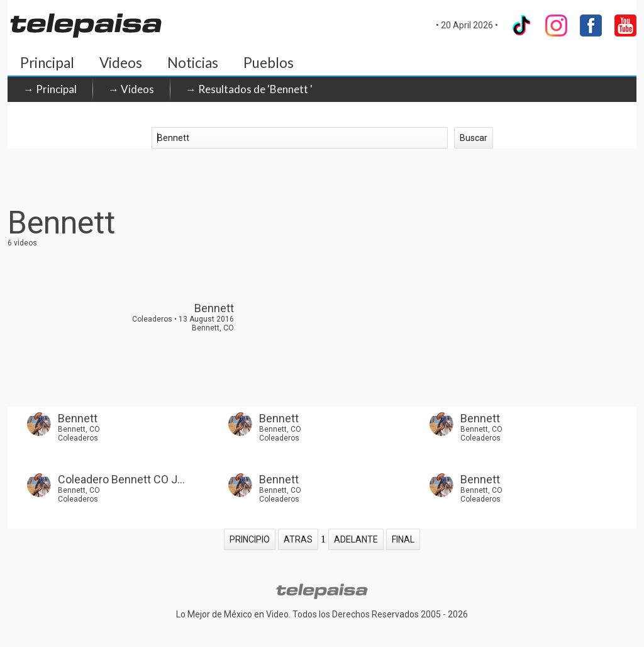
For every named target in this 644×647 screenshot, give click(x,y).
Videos (121, 63)
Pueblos (269, 63)
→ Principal (50, 89)
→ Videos (131, 89)
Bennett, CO (79, 429)
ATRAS (298, 539)
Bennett (78, 418)
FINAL (403, 539)
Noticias (193, 63)
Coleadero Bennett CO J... (121, 479)
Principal (47, 63)
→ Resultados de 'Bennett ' (249, 89)
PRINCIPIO (250, 539)
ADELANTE (356, 539)
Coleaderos (78, 438)
